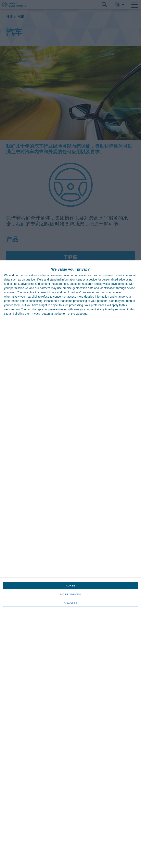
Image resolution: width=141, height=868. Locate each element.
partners (25, 275)
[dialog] (70, 564)
